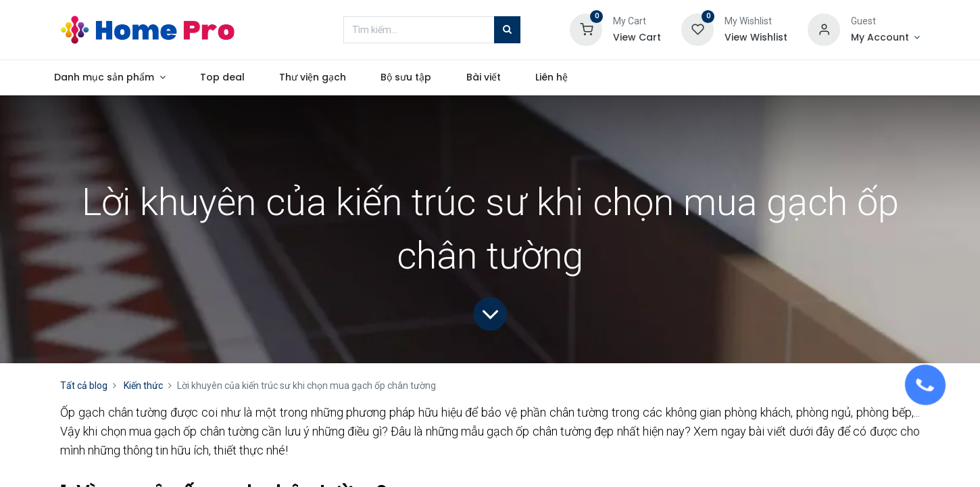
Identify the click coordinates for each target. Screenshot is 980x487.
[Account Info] (885, 38)
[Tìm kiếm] (507, 30)
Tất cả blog (84, 386)
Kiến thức (143, 386)
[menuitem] (246, 78)
